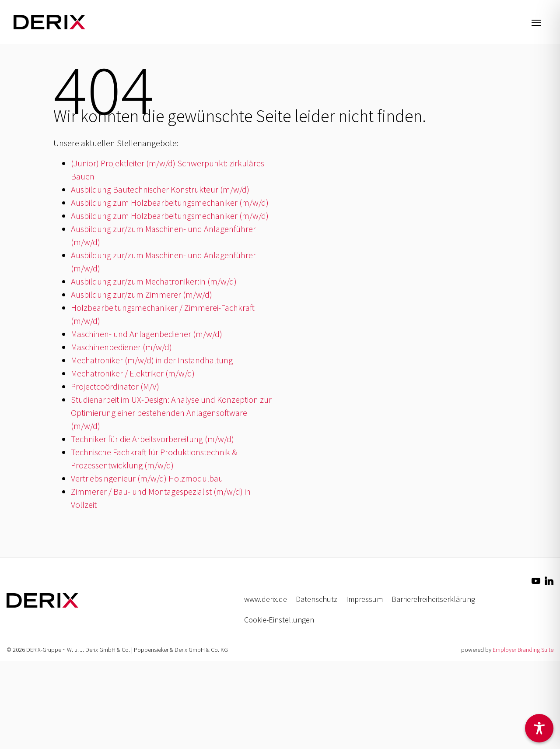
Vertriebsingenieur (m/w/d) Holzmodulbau (147, 478)
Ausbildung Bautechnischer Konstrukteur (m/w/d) (160, 189)
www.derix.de (266, 599)
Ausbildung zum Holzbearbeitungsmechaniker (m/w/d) (170, 202)
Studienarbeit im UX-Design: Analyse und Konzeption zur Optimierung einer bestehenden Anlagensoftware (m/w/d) (171, 413)
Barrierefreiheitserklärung (433, 599)
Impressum (364, 599)
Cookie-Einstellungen (279, 620)
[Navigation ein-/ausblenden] (536, 22)
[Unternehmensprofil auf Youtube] (536, 580)
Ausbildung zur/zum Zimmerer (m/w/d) (142, 294)
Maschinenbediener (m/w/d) (121, 347)
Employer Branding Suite (523, 650)
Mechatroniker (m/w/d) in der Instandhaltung (152, 360)
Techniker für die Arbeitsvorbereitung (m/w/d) (152, 439)
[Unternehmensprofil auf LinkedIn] (549, 580)
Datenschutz (317, 599)
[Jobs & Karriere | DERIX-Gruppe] (49, 22)
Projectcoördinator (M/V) (115, 386)
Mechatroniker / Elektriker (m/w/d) (133, 373)
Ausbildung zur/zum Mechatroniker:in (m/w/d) (154, 281)
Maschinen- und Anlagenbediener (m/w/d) (147, 334)
